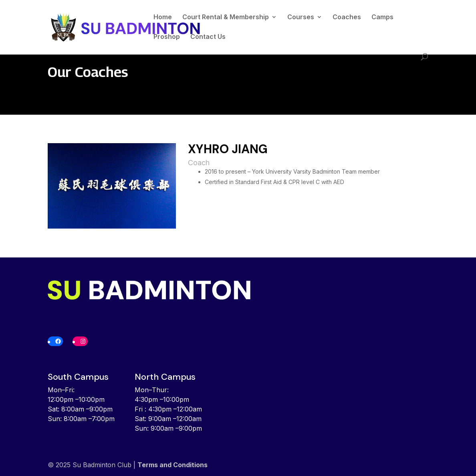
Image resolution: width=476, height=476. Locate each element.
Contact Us (208, 37)
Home (163, 17)
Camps (382, 17)
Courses (301, 17)
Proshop (167, 37)
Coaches (347, 17)
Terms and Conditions (172, 465)
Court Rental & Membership (226, 17)
